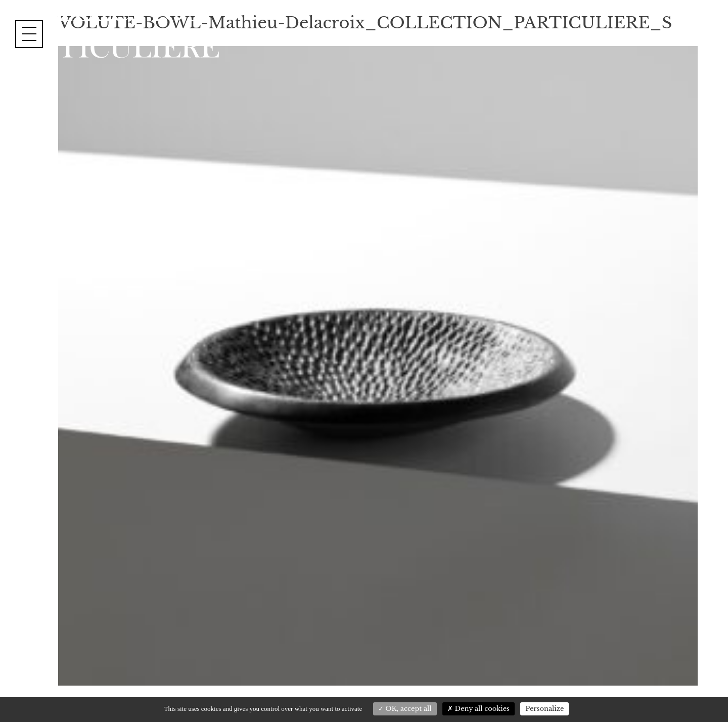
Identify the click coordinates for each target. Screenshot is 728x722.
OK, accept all (405, 709)
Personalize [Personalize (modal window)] (544, 709)
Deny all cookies (479, 709)
